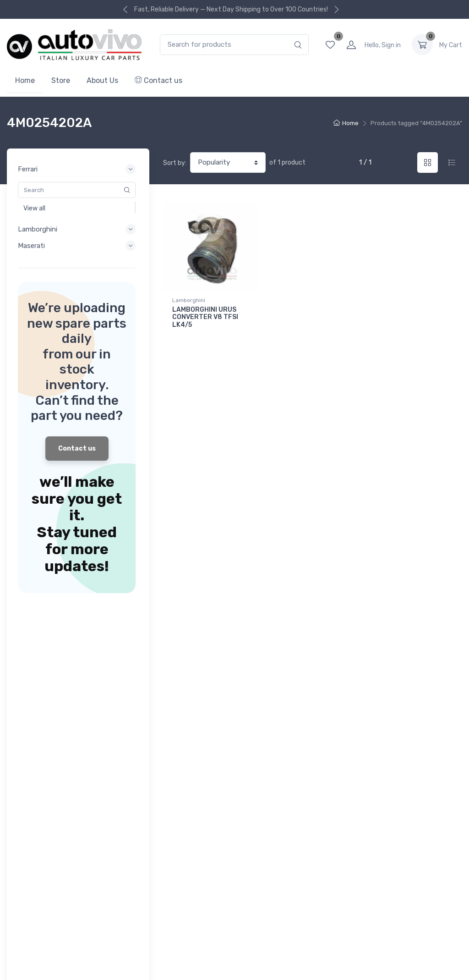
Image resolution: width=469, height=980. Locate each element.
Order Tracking (184, 712)
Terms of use (93, 939)
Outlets (18, 939)
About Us (102, 80)
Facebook (432, 906)
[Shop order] (228, 162)
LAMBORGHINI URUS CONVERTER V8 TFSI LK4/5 (205, 317)
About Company (187, 754)
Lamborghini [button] (78, 229)
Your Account (183, 700)
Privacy (52, 939)
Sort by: (175, 163)
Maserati (20, 724)
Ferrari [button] (78, 169)
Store (61, 80)
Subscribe (436, 712)
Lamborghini (189, 300)
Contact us (158, 80)
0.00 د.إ (451, 45)
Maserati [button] (78, 246)
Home (25, 80)
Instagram (454, 906)
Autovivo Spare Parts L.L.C (264, 965)
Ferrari (16, 700)
